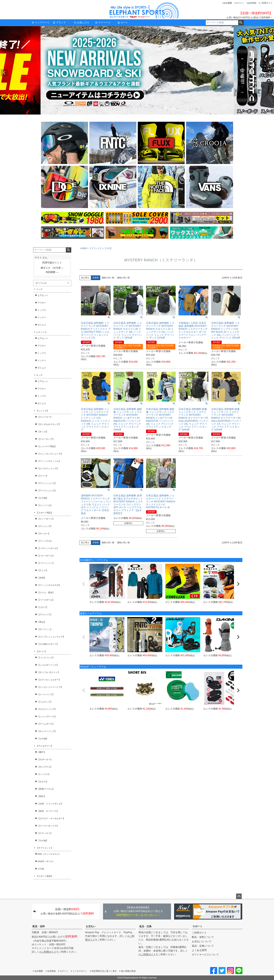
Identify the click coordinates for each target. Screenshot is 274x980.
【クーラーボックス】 (48, 826)
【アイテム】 (41, 283)
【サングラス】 (45, 767)
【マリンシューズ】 (47, 483)
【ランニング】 (45, 526)
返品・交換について (203, 946)
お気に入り (82, 22)
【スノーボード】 (46, 519)
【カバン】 (41, 651)
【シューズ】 (42, 411)
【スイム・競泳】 (46, 593)
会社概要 (228, 3)
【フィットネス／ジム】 (49, 461)
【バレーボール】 (46, 556)
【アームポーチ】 (46, 724)
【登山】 (42, 622)
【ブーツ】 (43, 476)
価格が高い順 (123, 278)
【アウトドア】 (45, 615)
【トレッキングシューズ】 (50, 454)
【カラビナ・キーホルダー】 (51, 818)
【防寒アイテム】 (46, 789)
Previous (4, 73)
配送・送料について (203, 937)
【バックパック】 (46, 658)
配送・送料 (39, 926)
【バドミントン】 (46, 563)
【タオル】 (43, 782)
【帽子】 (42, 752)
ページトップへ (239, 896)
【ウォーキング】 (46, 439)
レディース (41, 332)
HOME (84, 248)
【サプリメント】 (45, 848)
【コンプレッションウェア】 (51, 637)
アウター (42, 303)
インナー (42, 317)
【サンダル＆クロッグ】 (49, 424)
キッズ (39, 375)
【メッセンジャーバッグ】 (50, 687)
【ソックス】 (44, 774)
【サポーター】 (45, 760)
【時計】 (42, 796)
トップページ (41, 22)
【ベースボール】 (46, 600)
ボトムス (42, 325)
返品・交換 (145, 926)
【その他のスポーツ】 (48, 644)
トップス (42, 310)
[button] (84, 584)
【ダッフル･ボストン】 (49, 672)
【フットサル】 (45, 541)
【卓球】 (42, 578)
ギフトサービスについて (205, 955)
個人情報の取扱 (128, 971)
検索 (241, 23)
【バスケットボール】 (48, 548)
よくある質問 (199, 950)
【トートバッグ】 (46, 694)
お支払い (91, 926)
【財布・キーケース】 (48, 811)
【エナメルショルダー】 (49, 680)
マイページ (103, 22)
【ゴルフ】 (43, 607)
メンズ (39, 289)
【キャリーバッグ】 (47, 731)
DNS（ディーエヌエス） (49, 854)
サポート (197, 926)
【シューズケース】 (47, 717)
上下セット (43, 295)
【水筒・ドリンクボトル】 (50, 804)
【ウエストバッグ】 (47, 709)
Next (270, 73)
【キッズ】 (43, 432)
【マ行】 (108, 248)
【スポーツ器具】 (45, 876)
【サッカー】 (44, 534)
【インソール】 (45, 505)
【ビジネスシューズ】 (48, 469)
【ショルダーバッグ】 (48, 665)
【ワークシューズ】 (47, 491)
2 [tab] (137, 118)
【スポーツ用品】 (45, 513)
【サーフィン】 (45, 629)
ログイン (240, 3)
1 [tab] (135, 118)
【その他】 (43, 498)
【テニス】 (43, 570)
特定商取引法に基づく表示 (104, 971)
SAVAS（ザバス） (46, 861)
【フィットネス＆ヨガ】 (49, 585)
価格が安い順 (108, 278)
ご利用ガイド (266, 3)
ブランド (59, 22)
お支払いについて (202, 941)
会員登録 (252, 3)
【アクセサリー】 (45, 746)
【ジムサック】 (45, 702)
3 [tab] (140, 118)
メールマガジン (80, 971)
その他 (41, 869)
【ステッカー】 (45, 833)
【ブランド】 (95, 248)
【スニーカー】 (45, 417)
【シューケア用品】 (47, 446)
